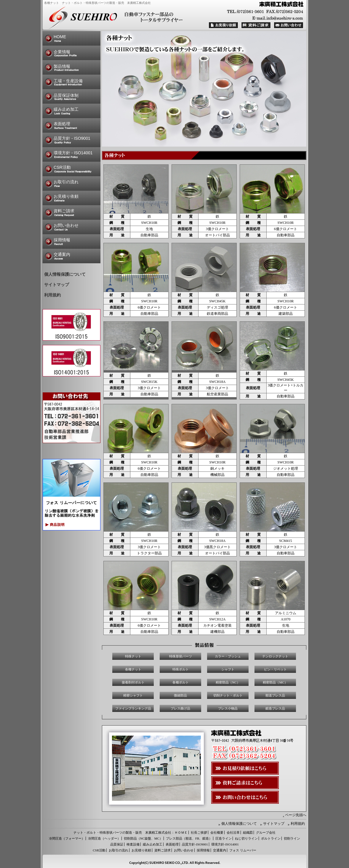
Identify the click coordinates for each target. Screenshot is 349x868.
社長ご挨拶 (199, 832)
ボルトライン (271, 838)
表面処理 (62, 124)
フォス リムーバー (243, 850)
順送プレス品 (275, 695)
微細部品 (180, 695)
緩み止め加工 (66, 109)
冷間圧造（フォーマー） (67, 838)
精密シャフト (133, 695)
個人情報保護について (65, 274)
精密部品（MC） (275, 682)
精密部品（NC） (228, 682)
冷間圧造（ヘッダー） (104, 838)
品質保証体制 (66, 95)
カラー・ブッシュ (228, 656)
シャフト (228, 669)
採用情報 (62, 240)
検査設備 (133, 844)
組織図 (248, 832)
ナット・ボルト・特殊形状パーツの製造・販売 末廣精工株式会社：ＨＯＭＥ (131, 832)
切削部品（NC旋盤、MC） (143, 838)
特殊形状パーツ (181, 656)
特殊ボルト (181, 669)
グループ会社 (266, 832)
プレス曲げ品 (180, 708)
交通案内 (62, 254)
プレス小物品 (228, 708)
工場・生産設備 (68, 81)
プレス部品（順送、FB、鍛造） (189, 838)
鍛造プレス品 (275, 708)
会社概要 (217, 832)
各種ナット (133, 669)
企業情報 (62, 52)
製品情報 (62, 66)
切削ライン (292, 838)
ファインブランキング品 (133, 708)
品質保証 (117, 844)
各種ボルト (181, 682)
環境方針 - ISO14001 (73, 153)
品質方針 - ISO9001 (72, 138)
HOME (60, 37)
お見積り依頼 (66, 196)
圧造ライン (224, 838)
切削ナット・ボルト (228, 695)
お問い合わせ (66, 225)
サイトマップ (57, 285)
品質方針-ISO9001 (195, 844)
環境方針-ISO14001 (225, 844)
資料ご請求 (64, 211)
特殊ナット (133, 656)
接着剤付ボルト (133, 682)
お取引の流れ (66, 182)
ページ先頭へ (296, 815)
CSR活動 (62, 167)
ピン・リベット (275, 669)
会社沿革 (233, 832)
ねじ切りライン (246, 838)
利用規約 (52, 295)
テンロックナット (275, 656)
